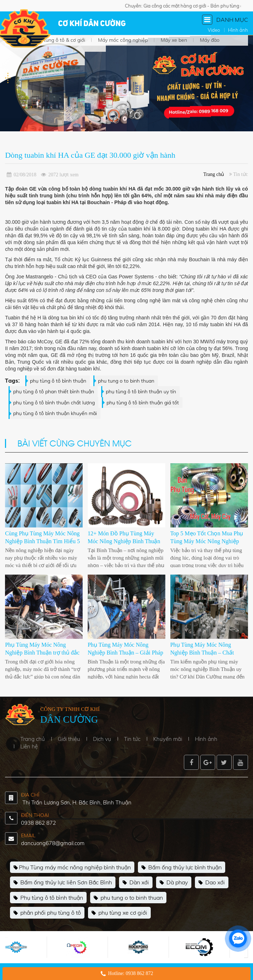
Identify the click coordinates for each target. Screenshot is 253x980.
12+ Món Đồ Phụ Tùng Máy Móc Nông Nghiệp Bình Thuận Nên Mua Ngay (124, 541)
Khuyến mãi (168, 739)
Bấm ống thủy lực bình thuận (182, 868)
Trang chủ (214, 174)
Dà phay (174, 883)
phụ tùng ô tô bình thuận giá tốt (143, 403)
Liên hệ (29, 746)
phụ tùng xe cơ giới (119, 913)
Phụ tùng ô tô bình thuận (48, 898)
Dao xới (212, 883)
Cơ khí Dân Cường (92, 24)
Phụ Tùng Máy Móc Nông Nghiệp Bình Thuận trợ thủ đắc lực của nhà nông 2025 (42, 653)
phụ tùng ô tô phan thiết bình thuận (54, 392)
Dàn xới (136, 883)
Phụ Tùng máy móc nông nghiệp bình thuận (72, 868)
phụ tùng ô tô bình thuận (58, 381)
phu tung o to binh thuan (126, 381)
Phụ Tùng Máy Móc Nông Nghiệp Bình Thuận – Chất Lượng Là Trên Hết (202, 653)
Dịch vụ (102, 739)
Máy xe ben (174, 40)
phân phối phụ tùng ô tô (47, 913)
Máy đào (210, 40)
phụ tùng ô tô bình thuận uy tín (141, 392)
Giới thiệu (69, 739)
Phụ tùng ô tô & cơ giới (59, 40)
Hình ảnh (206, 739)
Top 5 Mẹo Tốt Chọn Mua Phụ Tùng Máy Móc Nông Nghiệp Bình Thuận (207, 541)
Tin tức (132, 739)
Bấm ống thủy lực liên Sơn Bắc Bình (63, 883)
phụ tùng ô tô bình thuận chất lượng (54, 403)
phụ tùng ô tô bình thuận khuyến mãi (55, 413)
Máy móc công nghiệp (123, 40)
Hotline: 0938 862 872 (130, 973)
